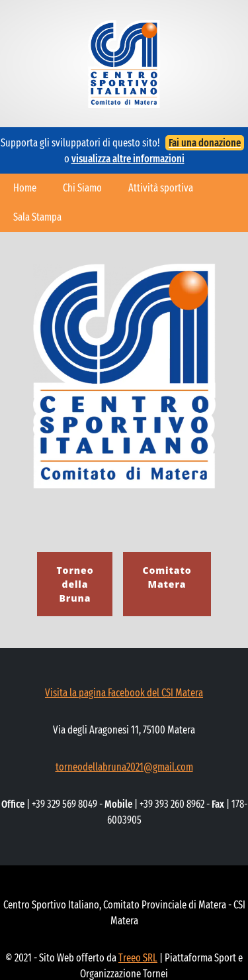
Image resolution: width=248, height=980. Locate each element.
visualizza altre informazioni (128, 159)
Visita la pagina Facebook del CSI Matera (124, 693)
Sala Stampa (37, 217)
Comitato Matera (167, 577)
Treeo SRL (138, 958)
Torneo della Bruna (75, 584)
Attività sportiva (161, 188)
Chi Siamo (82, 188)
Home (25, 188)
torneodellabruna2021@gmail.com (124, 767)
